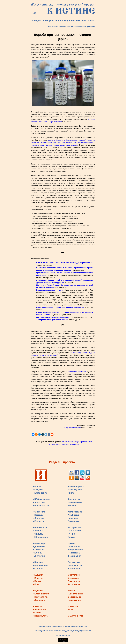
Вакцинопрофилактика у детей (50, 290)
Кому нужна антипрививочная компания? (53, 317)
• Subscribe (39, 502)
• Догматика (39, 546)
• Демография (74, 556)
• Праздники (73, 521)
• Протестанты (41, 597)
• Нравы (71, 543)
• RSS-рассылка (41, 499)
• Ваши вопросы (75, 487)
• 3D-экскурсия (41, 537)
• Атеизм (38, 606)
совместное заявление (77, 372)
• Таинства (39, 550)
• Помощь (38, 515)
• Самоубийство (75, 616)
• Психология (73, 546)
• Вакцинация (73, 569)
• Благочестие (40, 565)
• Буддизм (38, 575)
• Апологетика (74, 499)
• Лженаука (72, 606)
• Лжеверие (39, 600)
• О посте (38, 569)
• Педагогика (73, 553)
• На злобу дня (74, 490)
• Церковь (38, 562)
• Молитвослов (74, 512)
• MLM (70, 609)
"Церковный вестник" (72, 428)
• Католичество (41, 594)
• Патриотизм (73, 562)
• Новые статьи (41, 505)
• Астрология (73, 584)
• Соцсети (38, 490)
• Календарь (73, 518)
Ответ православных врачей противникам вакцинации (60, 307)
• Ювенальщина (75, 594)
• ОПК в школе (74, 531)
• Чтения (71, 534)
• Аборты (71, 591)
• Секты (37, 613)
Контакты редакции (63, 635)
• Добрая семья (75, 550)
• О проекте (39, 512)
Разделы (37, 21)
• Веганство (73, 578)
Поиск (90, 21)
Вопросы (50, 21)
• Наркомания (74, 600)
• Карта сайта (40, 493)
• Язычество (39, 609)
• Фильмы (38, 534)
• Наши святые (74, 502)
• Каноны (38, 553)
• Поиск (37, 487)
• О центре (38, 518)
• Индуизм (38, 578)
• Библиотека (40, 528)
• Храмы (71, 537)
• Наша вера (39, 543)
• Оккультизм (73, 575)
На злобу (63, 21)
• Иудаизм (38, 591)
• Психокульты (41, 616)
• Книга (70, 493)
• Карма (37, 581)
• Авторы (38, 531)
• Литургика (39, 556)
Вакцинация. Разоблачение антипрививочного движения (71, 27)
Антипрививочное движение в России (52, 320)
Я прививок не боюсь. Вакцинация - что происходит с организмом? (64, 263)
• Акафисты (73, 515)
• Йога (36, 584)
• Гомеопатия (73, 581)
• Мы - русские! (74, 528)
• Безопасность (75, 565)
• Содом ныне (74, 597)
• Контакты (39, 521)
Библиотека (78, 21)
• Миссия (71, 505)
